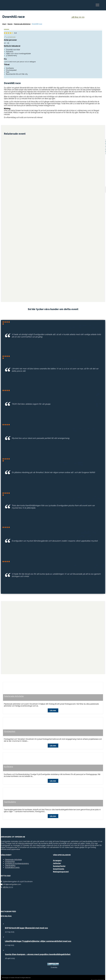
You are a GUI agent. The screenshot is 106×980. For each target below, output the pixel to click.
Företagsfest (10, 728)
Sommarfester (59, 861)
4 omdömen (11, 37)
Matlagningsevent (61, 866)
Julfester (57, 858)
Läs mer (53, 707)
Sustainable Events (12, 862)
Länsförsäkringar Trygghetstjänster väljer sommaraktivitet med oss (38, 936)
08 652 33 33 (76, 17)
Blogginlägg (53, 959)
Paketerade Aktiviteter (14, 693)
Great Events (59, 864)
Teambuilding (10, 797)
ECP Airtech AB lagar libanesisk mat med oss (26, 923)
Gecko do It (101, 975)
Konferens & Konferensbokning (17, 858)
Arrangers (57, 855)
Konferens (8, 763)
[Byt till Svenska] (53, 962)
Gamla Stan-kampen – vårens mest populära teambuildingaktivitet (38, 949)
